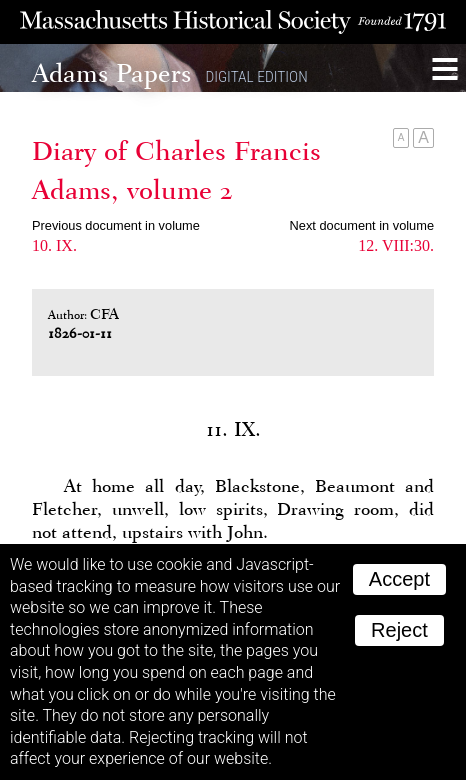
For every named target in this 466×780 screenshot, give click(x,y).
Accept (399, 579)
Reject (399, 630)
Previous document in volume (116, 225)
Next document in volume (362, 225)
